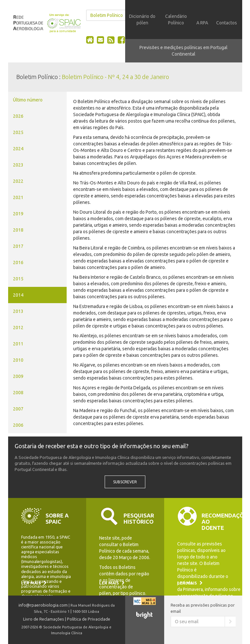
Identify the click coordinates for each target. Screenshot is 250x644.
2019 (18, 214)
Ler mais (34, 583)
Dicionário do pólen (142, 20)
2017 (18, 246)
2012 (18, 328)
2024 (18, 149)
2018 (18, 230)
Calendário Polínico (176, 20)
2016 (18, 262)
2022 (18, 181)
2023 (18, 165)
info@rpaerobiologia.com (43, 605)
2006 (18, 425)
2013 (18, 311)
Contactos (227, 23)
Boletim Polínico (107, 15)
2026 (18, 116)
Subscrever (125, 482)
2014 (18, 295)
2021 (18, 197)
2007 (18, 409)
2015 (18, 279)
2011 (18, 344)
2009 (18, 376)
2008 (18, 393)
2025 (18, 132)
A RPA (202, 23)
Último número (28, 100)
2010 (18, 360)
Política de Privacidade (89, 619)
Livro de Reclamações (44, 619)
